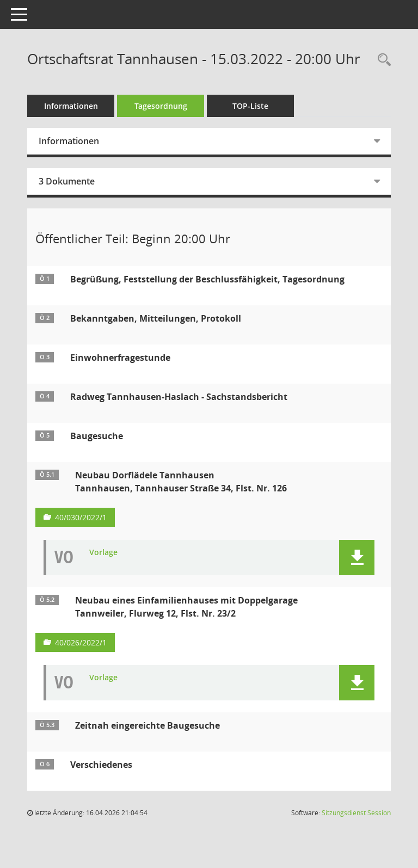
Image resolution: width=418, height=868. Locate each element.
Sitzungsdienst (356, 813)
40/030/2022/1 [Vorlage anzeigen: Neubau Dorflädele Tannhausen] (81, 517)
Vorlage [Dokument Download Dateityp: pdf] (103, 553)
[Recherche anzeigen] (382, 60)
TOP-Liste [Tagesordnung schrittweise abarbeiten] (250, 106)
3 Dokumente (67, 181)
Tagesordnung (161, 106)
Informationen (71, 106)
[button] (357, 558)
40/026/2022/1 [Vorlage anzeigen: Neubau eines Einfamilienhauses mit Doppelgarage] (81, 642)
